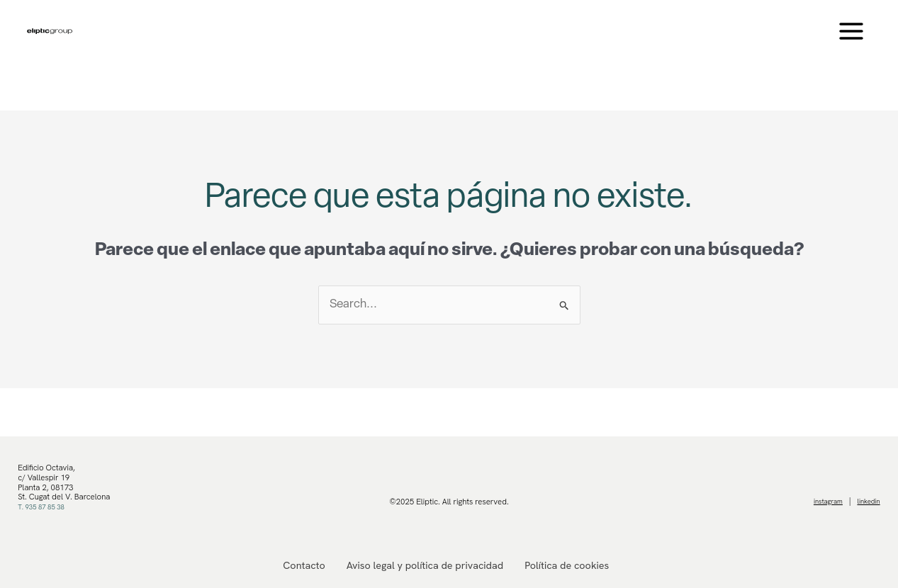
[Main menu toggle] (852, 31)
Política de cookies (564, 565)
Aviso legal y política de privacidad (425, 565)
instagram (820, 502)
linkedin (866, 502)
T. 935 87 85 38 (46, 507)
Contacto (307, 565)
